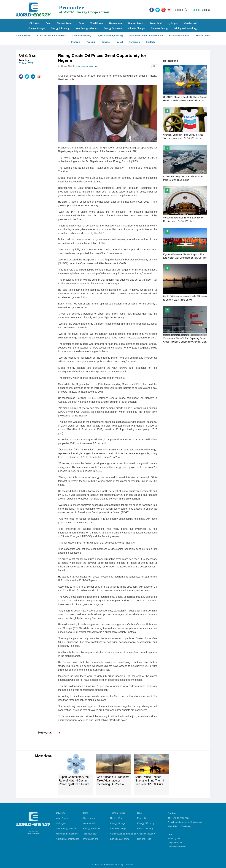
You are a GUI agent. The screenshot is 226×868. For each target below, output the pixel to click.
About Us (172, 826)
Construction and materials (52, 36)
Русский (91, 42)
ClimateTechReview (177, 847)
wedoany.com (174, 839)
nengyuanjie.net (175, 843)
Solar (81, 23)
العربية (120, 42)
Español (106, 42)
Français (76, 42)
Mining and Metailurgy (186, 28)
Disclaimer (186, 826)
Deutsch (150, 42)
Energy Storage (36, 28)
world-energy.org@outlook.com (189, 822)
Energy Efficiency (60, 28)
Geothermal (190, 23)
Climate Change (136, 28)
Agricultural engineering (110, 36)
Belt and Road (203, 36)
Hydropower (116, 23)
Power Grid (156, 23)
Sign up (206, 10)
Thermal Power (65, 23)
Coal (48, 23)
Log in (196, 10)
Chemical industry (82, 36)
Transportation (23, 36)
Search (179, 10)
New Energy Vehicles (87, 28)
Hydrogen (173, 23)
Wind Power (97, 23)
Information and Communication (146, 36)
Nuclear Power (136, 23)
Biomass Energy (160, 28)
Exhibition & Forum (179, 36)
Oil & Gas (34, 23)
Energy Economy (113, 28)
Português (134, 42)
